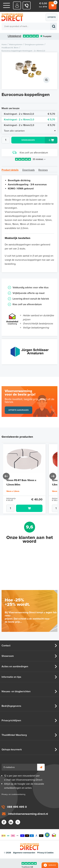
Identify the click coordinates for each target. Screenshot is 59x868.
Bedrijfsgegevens (11, 706)
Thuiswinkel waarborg (54, 835)
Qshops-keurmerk (12, 750)
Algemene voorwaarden (24, 853)
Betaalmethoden (22, 835)
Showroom (8, 656)
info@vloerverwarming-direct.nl (28, 814)
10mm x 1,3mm (13, 491)
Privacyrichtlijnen (11, 720)
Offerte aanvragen (52, 19)
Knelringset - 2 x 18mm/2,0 (29, 125)
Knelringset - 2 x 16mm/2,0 (29, 120)
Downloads (28, 170)
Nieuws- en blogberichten (16, 691)
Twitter (18, 822)
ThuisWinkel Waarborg (14, 735)
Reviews (43, 170)
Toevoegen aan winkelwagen (29, 508)
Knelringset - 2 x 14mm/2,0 (29, 114)
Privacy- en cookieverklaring (13, 794)
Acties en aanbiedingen (15, 666)
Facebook (4, 822)
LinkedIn (11, 822)
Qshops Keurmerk (47, 835)
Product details (10, 170)
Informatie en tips (11, 677)
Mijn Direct (17, 5)
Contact (6, 646)
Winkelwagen (53, 5)
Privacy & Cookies (45, 853)
